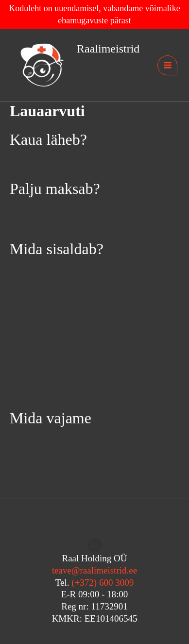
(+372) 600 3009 (103, 583)
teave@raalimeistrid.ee (94, 570)
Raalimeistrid (108, 49)
